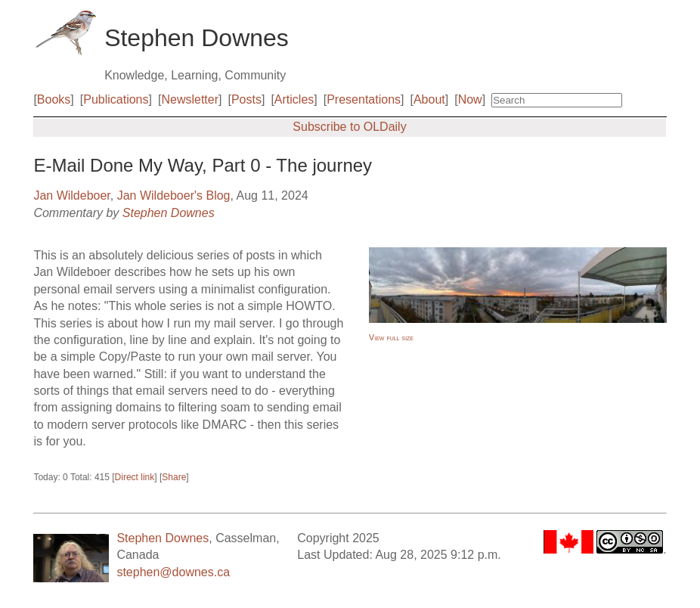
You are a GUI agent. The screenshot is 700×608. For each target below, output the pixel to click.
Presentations (364, 99)
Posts (246, 99)
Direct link (135, 477)
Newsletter (190, 99)
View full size (391, 337)
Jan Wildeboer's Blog (174, 195)
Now (470, 99)
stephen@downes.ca (173, 572)
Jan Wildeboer (71, 195)
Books (54, 99)
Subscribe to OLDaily (349, 127)
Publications (116, 99)
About (429, 99)
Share (174, 477)
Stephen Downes (169, 213)
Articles (294, 99)
